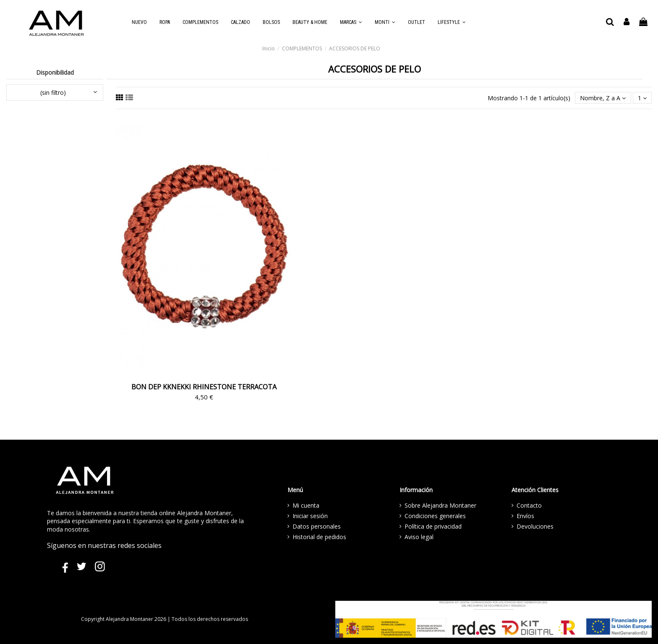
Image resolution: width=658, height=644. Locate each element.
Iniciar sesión (310, 516)
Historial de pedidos (319, 537)
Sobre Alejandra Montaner (440, 505)
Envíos (525, 516)
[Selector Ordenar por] (603, 98)
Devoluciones (535, 526)
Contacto (529, 505)
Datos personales (317, 526)
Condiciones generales (435, 516)
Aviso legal (419, 537)
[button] (351, 22)
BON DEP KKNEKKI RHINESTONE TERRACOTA (204, 387)
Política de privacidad (433, 526)
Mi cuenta (306, 505)
